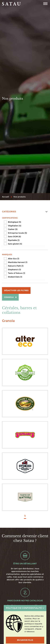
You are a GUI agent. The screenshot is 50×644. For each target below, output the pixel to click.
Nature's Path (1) (16, 266)
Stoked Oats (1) (15, 277)
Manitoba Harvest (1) (18, 262)
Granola (10, 297)
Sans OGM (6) (14, 237)
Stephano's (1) (14, 270)
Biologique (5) (15, 222)
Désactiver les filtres (16, 290)
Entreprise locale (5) (17, 233)
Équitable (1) (14, 240)
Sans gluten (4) (15, 244)
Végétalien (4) (15, 226)
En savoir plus (25, 640)
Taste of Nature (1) (17, 273)
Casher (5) (13, 229)
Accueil (5, 197)
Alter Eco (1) (14, 259)
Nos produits (20, 197)
